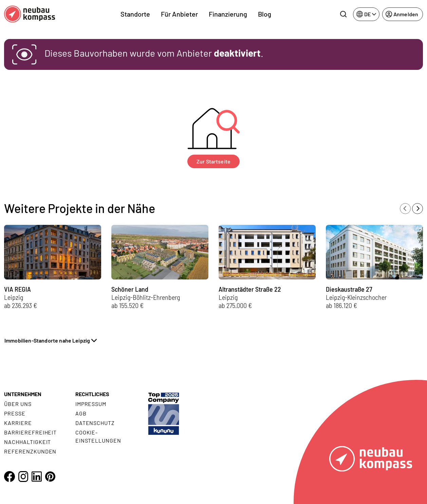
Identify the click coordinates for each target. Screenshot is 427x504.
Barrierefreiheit (30, 432)
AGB (81, 413)
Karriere (18, 423)
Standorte (135, 14)
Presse (15, 413)
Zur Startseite (213, 161)
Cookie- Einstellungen (98, 436)
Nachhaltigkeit (27, 442)
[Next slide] (417, 209)
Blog (265, 14)
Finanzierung (228, 14)
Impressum (91, 404)
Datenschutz (95, 423)
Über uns (18, 404)
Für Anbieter (179, 14)
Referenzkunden (30, 451)
